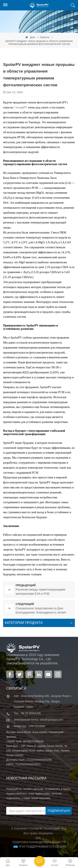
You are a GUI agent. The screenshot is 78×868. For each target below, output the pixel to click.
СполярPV (21, 107)
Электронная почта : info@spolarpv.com (38, 720)
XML (38, 838)
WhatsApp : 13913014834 (29, 726)
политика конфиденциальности (39, 842)
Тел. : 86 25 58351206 (27, 713)
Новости (45, 37)
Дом (30, 37)
